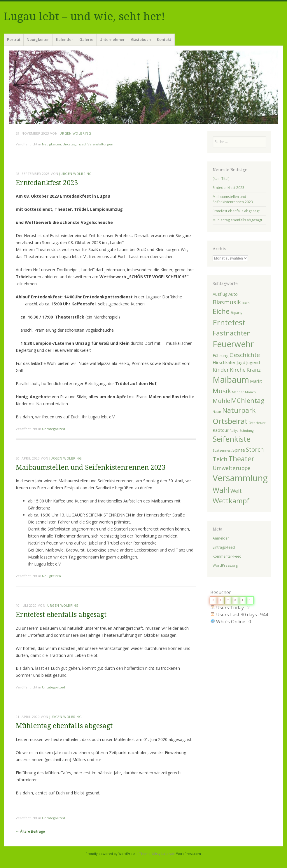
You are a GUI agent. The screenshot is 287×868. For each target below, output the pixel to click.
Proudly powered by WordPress (110, 854)
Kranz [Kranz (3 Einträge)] (254, 370)
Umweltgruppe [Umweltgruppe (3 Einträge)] (232, 468)
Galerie (86, 39)
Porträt (14, 39)
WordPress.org (225, 565)
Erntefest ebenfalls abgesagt (61, 615)
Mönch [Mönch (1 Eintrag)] (250, 392)
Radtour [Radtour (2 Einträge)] (221, 430)
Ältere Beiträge (30, 831)
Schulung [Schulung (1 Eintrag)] (246, 431)
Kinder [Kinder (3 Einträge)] (221, 370)
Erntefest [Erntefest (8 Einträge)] (229, 322)
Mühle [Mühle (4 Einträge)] (221, 401)
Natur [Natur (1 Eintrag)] (217, 412)
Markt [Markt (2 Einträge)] (256, 381)
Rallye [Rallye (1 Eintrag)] (234, 431)
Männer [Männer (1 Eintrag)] (238, 392)
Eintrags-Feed (224, 547)
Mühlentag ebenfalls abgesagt (64, 726)
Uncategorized (74, 144)
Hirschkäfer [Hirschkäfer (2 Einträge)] (224, 362)
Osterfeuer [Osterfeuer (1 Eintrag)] (257, 423)
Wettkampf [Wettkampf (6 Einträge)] (231, 501)
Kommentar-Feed (227, 556)
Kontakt (164, 39)
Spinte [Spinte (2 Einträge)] (239, 450)
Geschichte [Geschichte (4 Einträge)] (245, 355)
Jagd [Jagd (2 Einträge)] (241, 362)
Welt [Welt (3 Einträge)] (236, 491)
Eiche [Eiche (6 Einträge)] (221, 311)
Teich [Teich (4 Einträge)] (220, 459)
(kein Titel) (221, 179)
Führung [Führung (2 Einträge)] (221, 355)
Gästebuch (141, 39)
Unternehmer (112, 39)
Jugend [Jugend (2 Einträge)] (253, 362)
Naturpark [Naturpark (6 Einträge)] (239, 410)
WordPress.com (189, 854)
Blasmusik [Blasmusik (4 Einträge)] (227, 302)
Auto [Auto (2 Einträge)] (233, 294)
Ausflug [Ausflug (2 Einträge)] (220, 294)
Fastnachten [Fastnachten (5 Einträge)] (232, 333)
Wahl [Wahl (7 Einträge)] (221, 490)
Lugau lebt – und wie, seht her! (84, 16)
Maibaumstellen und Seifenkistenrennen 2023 (91, 468)
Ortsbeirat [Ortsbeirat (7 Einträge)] (230, 421)
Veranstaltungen (100, 144)
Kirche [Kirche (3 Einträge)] (238, 370)
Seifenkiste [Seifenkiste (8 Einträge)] (232, 439)
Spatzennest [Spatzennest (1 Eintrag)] (222, 450)
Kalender (65, 39)
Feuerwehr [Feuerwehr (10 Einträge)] (233, 344)
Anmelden (221, 538)
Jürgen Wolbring (75, 133)
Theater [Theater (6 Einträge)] (241, 459)
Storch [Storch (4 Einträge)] (255, 449)
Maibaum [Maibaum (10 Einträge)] (231, 380)
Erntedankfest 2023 (47, 183)
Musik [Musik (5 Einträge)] (222, 391)
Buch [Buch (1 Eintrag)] (246, 303)
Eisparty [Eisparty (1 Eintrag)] (236, 313)
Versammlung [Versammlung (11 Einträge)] (240, 478)
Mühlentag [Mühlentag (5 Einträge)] (248, 400)
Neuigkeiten (38, 39)
